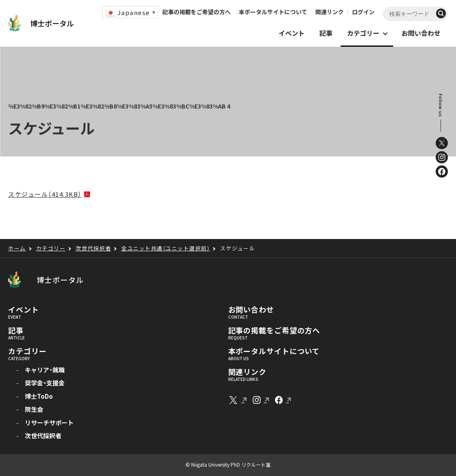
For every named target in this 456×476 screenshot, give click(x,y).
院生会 (34, 409)
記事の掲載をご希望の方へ (196, 12)
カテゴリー (27, 351)
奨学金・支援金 (45, 383)
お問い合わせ (251, 310)
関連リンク (329, 12)
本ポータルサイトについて (273, 12)
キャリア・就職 (45, 370)
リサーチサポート (49, 423)
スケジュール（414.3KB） (45, 194)
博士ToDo (39, 396)
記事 (16, 330)
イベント (24, 310)
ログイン (363, 12)
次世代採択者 (43, 436)
